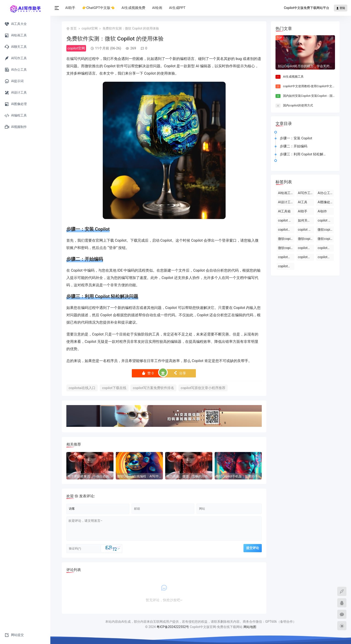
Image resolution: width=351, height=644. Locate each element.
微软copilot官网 (286, 239)
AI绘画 (157, 8)
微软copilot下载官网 (326, 239)
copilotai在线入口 (82, 388)
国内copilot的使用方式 (298, 105)
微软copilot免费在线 (306, 239)
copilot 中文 (306, 230)
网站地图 (250, 627)
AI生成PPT (177, 8)
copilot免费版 (306, 248)
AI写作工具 (306, 193)
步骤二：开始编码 (294, 146)
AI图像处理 (325, 202)
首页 (73, 28)
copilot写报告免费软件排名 (326, 257)
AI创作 (322, 211)
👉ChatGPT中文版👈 (98, 8)
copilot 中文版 (286, 220)
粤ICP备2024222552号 (173, 627)
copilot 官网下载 (326, 220)
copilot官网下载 (326, 248)
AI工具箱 (284, 211)
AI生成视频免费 (133, 8)
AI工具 (303, 202)
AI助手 (70, 8)
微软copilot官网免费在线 (286, 248)
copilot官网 (90, 28)
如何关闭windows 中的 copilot (306, 220)
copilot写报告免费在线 (286, 266)
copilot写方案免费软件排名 (153, 388)
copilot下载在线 (114, 388)
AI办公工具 (325, 193)
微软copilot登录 (326, 230)
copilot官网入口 (286, 257)
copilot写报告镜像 (306, 257)
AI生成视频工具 (293, 77)
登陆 (341, 8)
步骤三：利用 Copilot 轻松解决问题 (305, 154)
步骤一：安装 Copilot (296, 138)
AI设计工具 (286, 202)
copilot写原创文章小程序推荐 (203, 388)
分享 (180, 373)
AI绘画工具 (286, 193)
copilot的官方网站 (286, 230)
